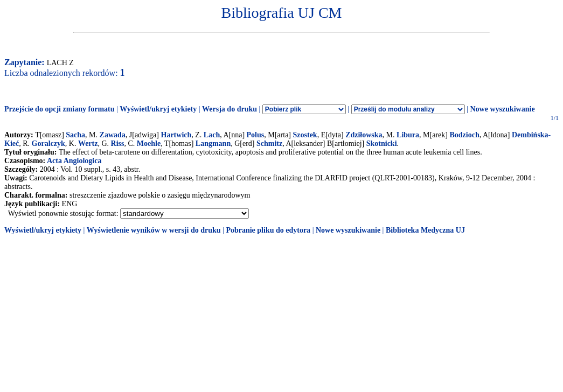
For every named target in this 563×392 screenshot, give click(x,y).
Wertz (88, 143)
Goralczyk (48, 143)
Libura (408, 135)
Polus (256, 135)
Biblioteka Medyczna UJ (425, 230)
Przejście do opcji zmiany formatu (60, 109)
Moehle (149, 143)
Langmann (213, 143)
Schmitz (269, 143)
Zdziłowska (364, 135)
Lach (212, 135)
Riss (118, 143)
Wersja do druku (230, 109)
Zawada (113, 135)
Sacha (75, 135)
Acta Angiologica (74, 161)
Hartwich (176, 135)
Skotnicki (382, 143)
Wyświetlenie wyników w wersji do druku (154, 230)
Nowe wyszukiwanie (502, 109)
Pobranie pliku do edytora (268, 230)
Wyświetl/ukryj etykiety (158, 109)
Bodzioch (464, 135)
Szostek (305, 135)
